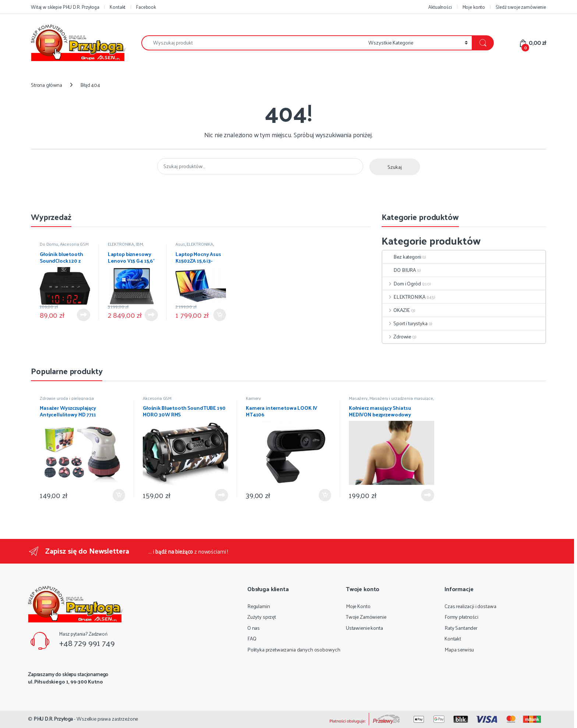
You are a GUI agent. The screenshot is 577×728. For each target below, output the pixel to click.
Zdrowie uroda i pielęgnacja (67, 398)
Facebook (146, 7)
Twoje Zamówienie (366, 617)
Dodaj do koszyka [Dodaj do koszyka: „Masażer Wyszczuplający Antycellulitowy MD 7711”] (119, 495)
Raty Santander (461, 628)
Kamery (253, 398)
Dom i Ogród (401, 283)
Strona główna (47, 85)
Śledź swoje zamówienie (521, 7)
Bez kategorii (402, 257)
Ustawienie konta (364, 628)
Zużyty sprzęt (262, 617)
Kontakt (118, 7)
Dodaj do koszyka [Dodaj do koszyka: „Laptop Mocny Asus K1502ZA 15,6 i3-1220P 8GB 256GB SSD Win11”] (220, 315)
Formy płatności (461, 617)
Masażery (358, 398)
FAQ (252, 638)
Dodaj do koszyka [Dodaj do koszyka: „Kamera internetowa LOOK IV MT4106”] (325, 495)
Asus (180, 244)
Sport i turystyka (405, 323)
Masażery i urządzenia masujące (401, 398)
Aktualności (440, 7)
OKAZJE (396, 310)
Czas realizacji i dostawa (470, 606)
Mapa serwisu (459, 649)
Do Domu (49, 244)
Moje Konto (358, 606)
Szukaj (395, 167)
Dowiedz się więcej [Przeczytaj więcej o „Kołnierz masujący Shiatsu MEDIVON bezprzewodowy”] (428, 495)
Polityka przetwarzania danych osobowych (294, 649)
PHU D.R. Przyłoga (53, 719)
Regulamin (259, 606)
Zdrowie (397, 336)
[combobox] (253, 43)
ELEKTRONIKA (121, 244)
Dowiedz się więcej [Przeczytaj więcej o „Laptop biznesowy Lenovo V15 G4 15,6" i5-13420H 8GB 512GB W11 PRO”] (151, 315)
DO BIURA (399, 270)
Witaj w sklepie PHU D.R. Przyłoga (65, 7)
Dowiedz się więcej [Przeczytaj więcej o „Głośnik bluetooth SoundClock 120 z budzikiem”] (84, 315)
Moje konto (474, 7)
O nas (254, 628)
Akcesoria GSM (74, 244)
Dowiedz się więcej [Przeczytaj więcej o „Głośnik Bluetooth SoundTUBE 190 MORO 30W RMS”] (222, 495)
